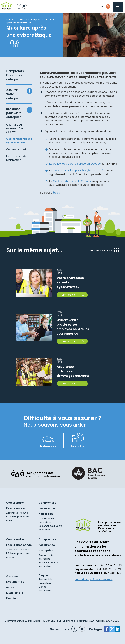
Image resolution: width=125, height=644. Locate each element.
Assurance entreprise (30, 19)
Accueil (10, 19)
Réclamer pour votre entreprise (14, 113)
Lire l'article (68, 295)
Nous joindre (15, 593)
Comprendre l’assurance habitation (47, 508)
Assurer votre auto (17, 513)
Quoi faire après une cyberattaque (19, 141)
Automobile (48, 446)
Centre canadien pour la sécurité (78, 170)
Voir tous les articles (104, 250)
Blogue (43, 575)
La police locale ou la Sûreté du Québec (75, 164)
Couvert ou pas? (16, 149)
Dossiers (12, 598)
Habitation (78, 446)
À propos (12, 576)
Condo (43, 587)
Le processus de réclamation (16, 158)
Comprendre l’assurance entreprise (15, 75)
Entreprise (45, 590)
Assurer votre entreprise (14, 94)
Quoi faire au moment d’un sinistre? (14, 128)
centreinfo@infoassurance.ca (94, 579)
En (103, 7)
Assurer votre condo (18, 549)
